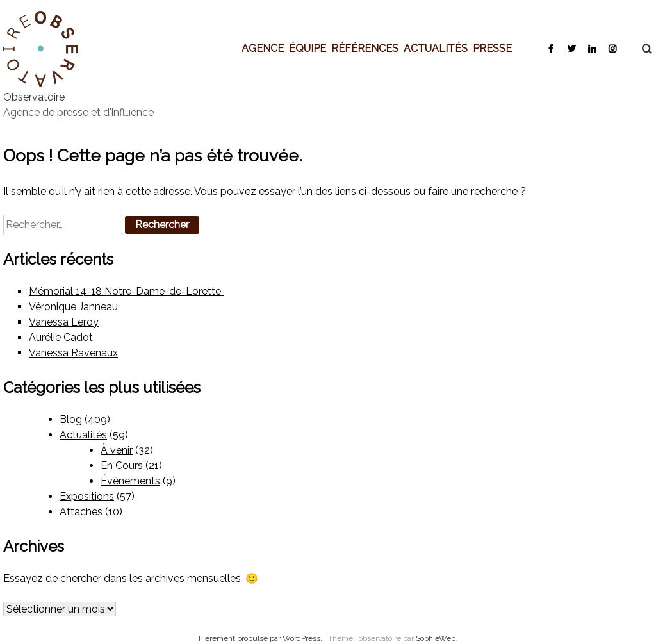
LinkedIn (592, 48)
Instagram (612, 48)
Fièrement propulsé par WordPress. (261, 638)
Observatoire (34, 97)
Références (365, 48)
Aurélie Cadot (61, 337)
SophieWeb (436, 638)
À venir (117, 450)
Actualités (436, 48)
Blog (71, 419)
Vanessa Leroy (64, 322)
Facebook (551, 48)
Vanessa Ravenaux (73, 353)
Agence (263, 48)
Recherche (640, 49)
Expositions (87, 496)
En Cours (122, 466)
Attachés (81, 512)
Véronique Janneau (73, 307)
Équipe (307, 48)
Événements (130, 481)
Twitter (571, 48)
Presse (492, 48)
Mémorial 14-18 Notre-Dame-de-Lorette (126, 291)
